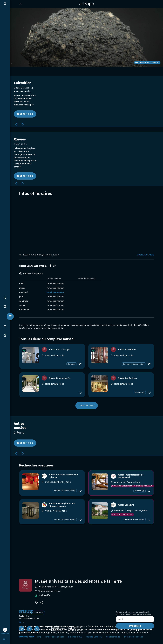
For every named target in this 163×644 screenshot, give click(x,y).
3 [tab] (89, 64)
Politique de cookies (134, 637)
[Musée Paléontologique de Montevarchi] (100, 482)
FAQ (39, 637)
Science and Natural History (134, 364)
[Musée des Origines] (100, 384)
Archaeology (140, 392)
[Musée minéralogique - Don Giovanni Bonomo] (31, 510)
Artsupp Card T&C (94, 637)
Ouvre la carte (145, 255)
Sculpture (72, 364)
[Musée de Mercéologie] (31, 384)
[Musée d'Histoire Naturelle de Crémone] (31, 482)
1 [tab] (84, 64)
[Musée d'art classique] (31, 355)
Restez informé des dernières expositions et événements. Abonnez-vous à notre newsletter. (134, 613)
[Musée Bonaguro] (100, 511)
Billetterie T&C (75, 637)
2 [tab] (87, 64)
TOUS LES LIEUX (87, 406)
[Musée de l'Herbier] (100, 355)
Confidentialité (113, 637)
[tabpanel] (81, 37)
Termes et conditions (55, 637)
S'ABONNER (135, 626)
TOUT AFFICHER (25, 114)
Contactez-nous (26, 637)
